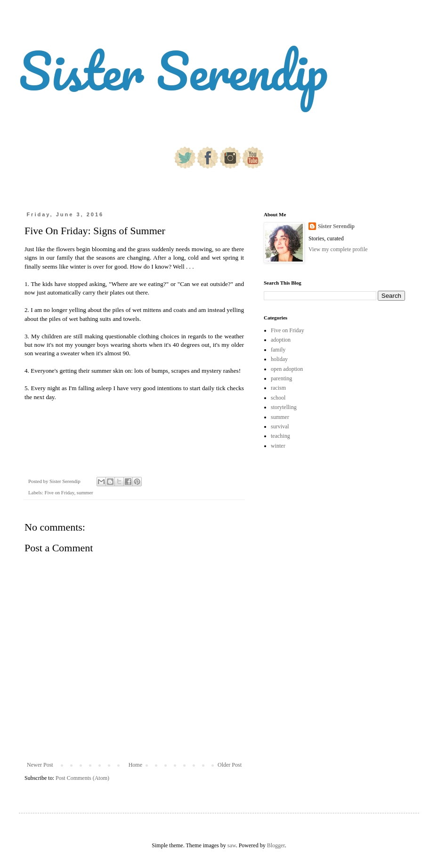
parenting (281, 378)
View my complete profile (338, 249)
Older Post (230, 765)
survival (280, 426)
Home (135, 765)
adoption (281, 340)
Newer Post (40, 765)
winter (278, 446)
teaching (280, 436)
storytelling (284, 407)
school (278, 398)
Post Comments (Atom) (82, 778)
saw (232, 845)
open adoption (287, 369)
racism (278, 388)
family (278, 350)
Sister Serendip (173, 70)
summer (85, 492)
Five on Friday (59, 492)
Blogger (276, 845)
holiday (279, 359)
